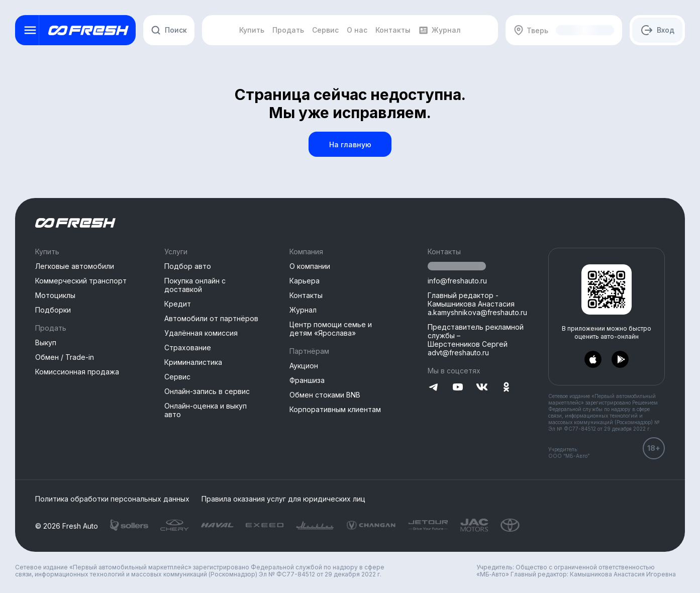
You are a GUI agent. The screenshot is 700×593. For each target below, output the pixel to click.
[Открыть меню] (30, 30)
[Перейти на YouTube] (458, 388)
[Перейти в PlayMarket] (620, 360)
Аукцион (304, 366)
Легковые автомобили (75, 266)
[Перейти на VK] (482, 388)
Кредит (178, 304)
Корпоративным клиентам (335, 409)
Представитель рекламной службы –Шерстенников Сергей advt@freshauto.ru (476, 340)
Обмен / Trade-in (65, 357)
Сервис (177, 377)
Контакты (306, 295)
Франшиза (307, 380)
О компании (310, 266)
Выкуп (46, 342)
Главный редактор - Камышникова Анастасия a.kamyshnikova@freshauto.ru (477, 304)
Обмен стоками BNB (325, 395)
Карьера (305, 281)
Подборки (53, 310)
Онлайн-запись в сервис (207, 391)
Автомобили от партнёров (211, 318)
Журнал (303, 310)
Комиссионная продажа (77, 372)
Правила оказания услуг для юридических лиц (283, 499)
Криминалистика (193, 362)
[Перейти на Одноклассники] (506, 388)
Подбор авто (188, 266)
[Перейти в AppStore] (593, 360)
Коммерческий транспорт (81, 281)
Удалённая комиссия (201, 333)
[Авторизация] (657, 30)
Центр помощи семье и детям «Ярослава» (331, 329)
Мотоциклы (55, 295)
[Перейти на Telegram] (434, 388)
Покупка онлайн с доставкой (195, 285)
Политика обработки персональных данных (112, 499)
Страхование (188, 348)
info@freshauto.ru (457, 281)
